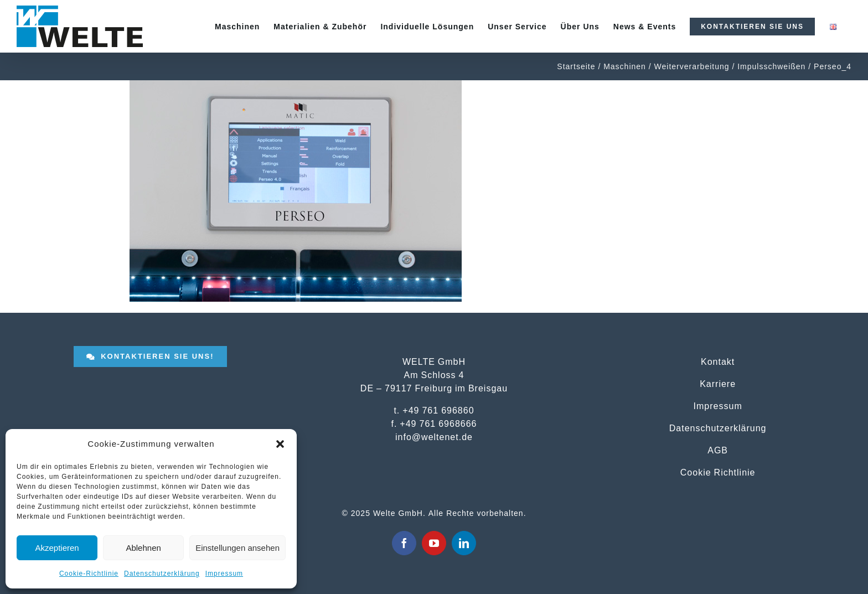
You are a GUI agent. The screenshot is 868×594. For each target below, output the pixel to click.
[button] (280, 444)
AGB (718, 450)
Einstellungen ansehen (237, 548)
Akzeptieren (57, 548)
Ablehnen (143, 548)
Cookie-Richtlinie (89, 574)
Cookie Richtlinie (718, 472)
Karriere (718, 384)
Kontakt (718, 361)
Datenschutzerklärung (162, 574)
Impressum (224, 574)
